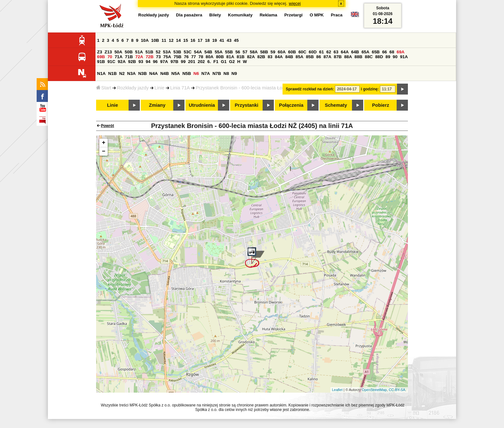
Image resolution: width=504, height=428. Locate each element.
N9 (234, 73)
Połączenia (291, 105)
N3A (132, 73)
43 (229, 40)
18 (207, 40)
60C (302, 52)
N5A (176, 73)
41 (222, 40)
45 (236, 40)
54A (198, 52)
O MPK (317, 15)
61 (322, 52)
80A (210, 57)
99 (183, 62)
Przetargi (293, 15)
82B (261, 57)
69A (401, 52)
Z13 (108, 52)
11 (164, 40)
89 (388, 57)
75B (177, 57)
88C (369, 57)
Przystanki (246, 105)
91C (111, 62)
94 (148, 62)
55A (219, 52)
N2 (122, 73)
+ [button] (104, 143)
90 (395, 57)
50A (118, 52)
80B (220, 57)
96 (155, 62)
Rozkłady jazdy (133, 88)
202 (201, 62)
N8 (226, 73)
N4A (153, 73)
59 (273, 52)
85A (300, 57)
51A (139, 52)
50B (129, 52)
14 (179, 40)
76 (186, 57)
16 (193, 40)
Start (104, 88)
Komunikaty (240, 15)
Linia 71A (180, 88)
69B (101, 57)
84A (279, 57)
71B (129, 57)
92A (122, 62)
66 (385, 52)
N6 (196, 73)
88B (358, 57)
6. (209, 62)
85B (310, 57)
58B (264, 52)
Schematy (336, 105)
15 (186, 40)
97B (174, 62)
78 (201, 57)
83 (270, 57)
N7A (206, 73)
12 (171, 40)
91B (101, 62)
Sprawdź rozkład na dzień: (310, 89)
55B (229, 52)
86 (319, 57)
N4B (165, 73)
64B (355, 52)
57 (245, 52)
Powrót (108, 126)
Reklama (269, 15)
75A (167, 57)
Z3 (100, 52)
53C (187, 52)
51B (149, 52)
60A (282, 52)
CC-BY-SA (397, 390)
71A (119, 57)
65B (376, 52)
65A (365, 52)
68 (392, 52)
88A (348, 57)
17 (200, 40)
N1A (101, 73)
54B (208, 52)
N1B (112, 73)
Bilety (215, 15)
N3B (143, 73)
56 (238, 52)
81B (240, 57)
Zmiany (157, 105)
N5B (187, 73)
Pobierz (381, 105)
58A (254, 52)
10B (155, 40)
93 (141, 62)
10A (145, 40)
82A (251, 57)
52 (158, 52)
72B (149, 57)
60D (313, 52)
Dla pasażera (189, 15)
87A (327, 57)
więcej (295, 3)
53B (177, 52)
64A (345, 52)
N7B (217, 73)
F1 (216, 62)
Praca (337, 15)
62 (329, 52)
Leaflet (337, 390)
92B (132, 62)
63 (336, 52)
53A (167, 52)
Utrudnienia (202, 105)
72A (139, 57)
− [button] (104, 151)
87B (338, 57)
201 (192, 62)
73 (158, 57)
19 (215, 40)
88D (379, 57)
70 (110, 57)
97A (164, 62)
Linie (160, 88)
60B (292, 52)
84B (289, 57)
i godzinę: (370, 89)
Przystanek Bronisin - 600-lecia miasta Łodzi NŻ (246, 88)
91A (404, 57)
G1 (224, 62)
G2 (232, 62)
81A (230, 57)
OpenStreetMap (374, 390)
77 (194, 57)
